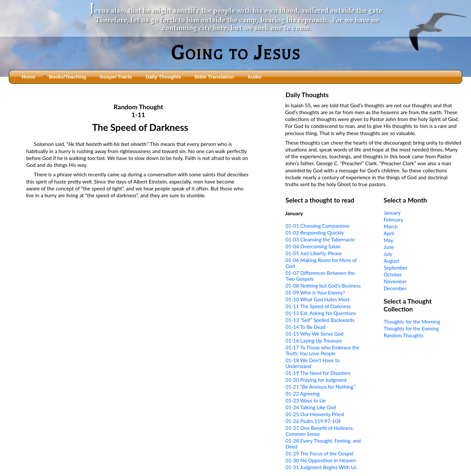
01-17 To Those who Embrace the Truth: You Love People (323, 350)
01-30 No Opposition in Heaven (321, 460)
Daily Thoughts (163, 77)
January (392, 213)
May (388, 240)
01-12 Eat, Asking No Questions (321, 313)
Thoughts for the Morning (412, 322)
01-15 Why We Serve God (314, 334)
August (391, 261)
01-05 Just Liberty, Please (314, 253)
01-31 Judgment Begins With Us (321, 467)
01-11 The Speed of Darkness (318, 306)
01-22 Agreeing (303, 394)
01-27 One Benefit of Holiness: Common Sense (320, 431)
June (389, 247)
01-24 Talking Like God (311, 407)
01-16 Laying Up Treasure (314, 341)
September (396, 268)
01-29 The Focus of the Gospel (319, 453)
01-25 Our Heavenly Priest (315, 414)
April (389, 233)
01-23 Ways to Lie (306, 400)
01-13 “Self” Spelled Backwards (320, 320)
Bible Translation (214, 77)
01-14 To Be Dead (305, 327)
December (395, 288)
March (391, 226)
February (393, 220)
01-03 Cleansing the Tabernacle (320, 239)
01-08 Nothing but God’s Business (323, 286)
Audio (254, 77)
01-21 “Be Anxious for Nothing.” (321, 387)
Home (28, 77)
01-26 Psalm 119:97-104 (313, 421)
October (393, 274)
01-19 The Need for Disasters (318, 373)
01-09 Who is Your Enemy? (315, 292)
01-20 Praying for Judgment (316, 380)
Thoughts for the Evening (411, 328)
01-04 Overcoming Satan (313, 246)
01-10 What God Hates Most (318, 299)
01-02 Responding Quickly (315, 233)
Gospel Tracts (116, 77)
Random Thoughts (404, 335)
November (395, 281)
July (388, 254)
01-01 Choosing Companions (317, 226)
